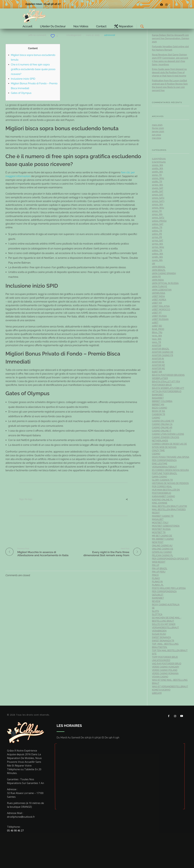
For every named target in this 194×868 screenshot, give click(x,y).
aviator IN (158, 359)
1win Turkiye (160, 287)
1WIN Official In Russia (165, 283)
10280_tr (157, 182)
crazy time (158, 450)
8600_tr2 (157, 332)
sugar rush (159, 634)
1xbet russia (159, 316)
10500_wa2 (158, 208)
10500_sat (158, 195)
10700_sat (158, 241)
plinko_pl (158, 585)
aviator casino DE (163, 352)
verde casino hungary (166, 667)
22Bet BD (157, 326)
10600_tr (157, 228)
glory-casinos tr (162, 480)
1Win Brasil (159, 267)
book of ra (158, 411)
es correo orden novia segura (170, 470)
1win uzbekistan (162, 290)
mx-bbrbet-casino (163, 539)
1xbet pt (157, 313)
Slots (155, 611)
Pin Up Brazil (160, 569)
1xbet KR (157, 303)
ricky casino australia (166, 605)
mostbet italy (160, 523)
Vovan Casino (160, 677)
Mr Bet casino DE (162, 536)
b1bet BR (157, 372)
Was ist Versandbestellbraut (170, 687)
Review (156, 601)
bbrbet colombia (162, 401)
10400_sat (158, 188)
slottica (157, 614)
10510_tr (157, 211)
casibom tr (159, 414)
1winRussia (159, 293)
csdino (156, 454)
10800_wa (157, 254)
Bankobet (158, 395)
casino (156, 418)
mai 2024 (157, 138)
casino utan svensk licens (168, 434)
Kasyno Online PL (162, 500)
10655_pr (157, 234)
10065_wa (157, 172)
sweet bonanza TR (163, 641)
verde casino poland (165, 670)
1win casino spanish (164, 273)
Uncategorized (74, 35)
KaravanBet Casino (163, 496)
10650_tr (157, 231)
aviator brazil (161, 349)
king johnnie (160, 503)
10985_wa (157, 257)
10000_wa (157, 165)
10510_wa (157, 214)
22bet (155, 323)
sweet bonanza (161, 637)
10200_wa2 (158, 178)
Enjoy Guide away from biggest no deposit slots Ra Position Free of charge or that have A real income (169, 72)
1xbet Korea (159, 300)
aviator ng (158, 368)
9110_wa (157, 339)
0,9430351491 (159, 162)
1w (154, 264)
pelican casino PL (163, 555)
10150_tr (157, 175)
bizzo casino (160, 408)
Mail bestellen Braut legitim (169, 506)
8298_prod (158, 329)
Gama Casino (159, 477)
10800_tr (157, 250)
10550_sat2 (158, 218)
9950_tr (156, 342)
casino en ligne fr (163, 421)
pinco (155, 575)
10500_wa (157, 205)
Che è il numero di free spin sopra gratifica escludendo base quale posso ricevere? (33, 69)
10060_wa (157, 168)
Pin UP (156, 565)
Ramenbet (158, 598)
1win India (158, 280)
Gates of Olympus (21, 93)
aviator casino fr (163, 355)
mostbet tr (159, 532)
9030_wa (157, 336)
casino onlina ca (162, 424)
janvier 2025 (158, 131)
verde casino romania (165, 673)
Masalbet (158, 519)
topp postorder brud (165, 657)
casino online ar (162, 428)
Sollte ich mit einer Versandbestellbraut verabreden (165, 628)
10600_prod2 (159, 221)
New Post (158, 542)
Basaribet (158, 398)
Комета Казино (161, 690)
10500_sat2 (158, 198)
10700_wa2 (158, 247)
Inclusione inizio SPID (23, 79)
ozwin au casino (162, 552)
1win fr (156, 277)
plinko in (157, 582)
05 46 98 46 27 (15, 831)
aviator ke (158, 362)
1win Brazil (159, 270)
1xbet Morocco (161, 309)
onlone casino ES (163, 549)
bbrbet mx (158, 405)
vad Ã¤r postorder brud (167, 664)
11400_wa (157, 260)
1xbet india (158, 296)
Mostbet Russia (161, 529)
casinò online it (162, 431)
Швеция (157, 693)
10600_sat (158, 224)
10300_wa (157, 185)
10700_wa (157, 244)
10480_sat (158, 191)
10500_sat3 (158, 201)
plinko (156, 578)
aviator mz (158, 365)
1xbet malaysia (161, 306)
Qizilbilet (158, 595)
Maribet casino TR (163, 516)
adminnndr (110, 35)
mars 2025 (157, 125)
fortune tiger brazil (165, 473)
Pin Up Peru (159, 572)
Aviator (156, 346)
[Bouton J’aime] (53, 36)
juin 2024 (156, 135)
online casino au (162, 546)
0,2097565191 (159, 159)
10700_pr (157, 237)
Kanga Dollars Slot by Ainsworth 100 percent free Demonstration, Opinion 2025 (171, 38)
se (153, 608)
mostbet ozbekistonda (166, 526)
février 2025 (158, 128)
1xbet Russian (160, 319)
